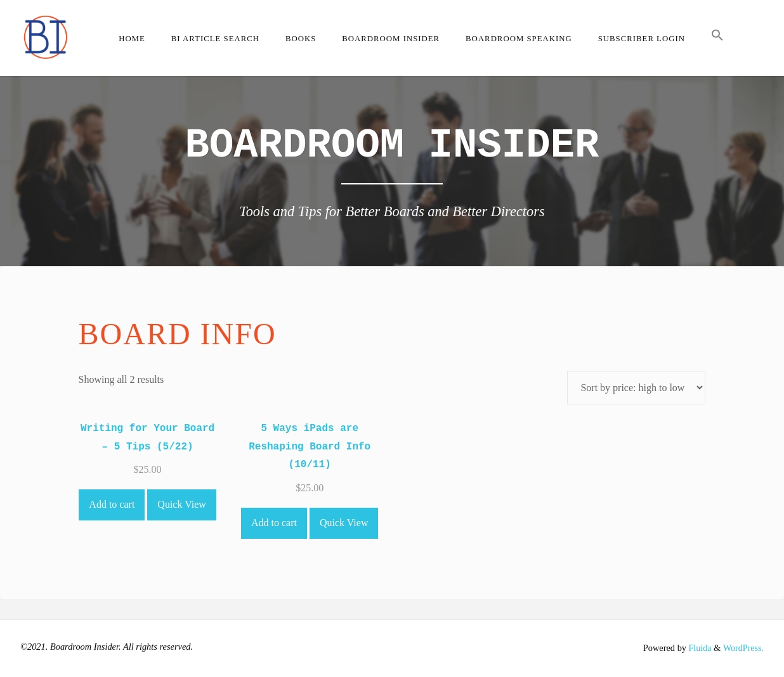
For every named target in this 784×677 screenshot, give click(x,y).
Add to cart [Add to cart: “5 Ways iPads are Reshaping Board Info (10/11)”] (274, 523)
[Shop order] (636, 388)
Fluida (698, 648)
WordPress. (743, 648)
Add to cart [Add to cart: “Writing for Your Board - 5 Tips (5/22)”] (112, 504)
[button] (717, 38)
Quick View (182, 504)
